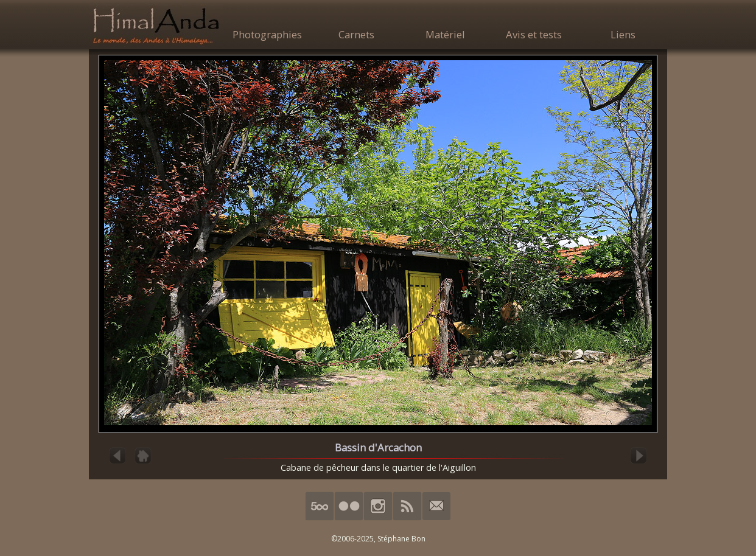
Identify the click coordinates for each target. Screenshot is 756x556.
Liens (623, 34)
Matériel (445, 34)
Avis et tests (534, 34)
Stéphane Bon (401, 539)
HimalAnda (156, 26)
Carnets (356, 34)
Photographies (267, 34)
